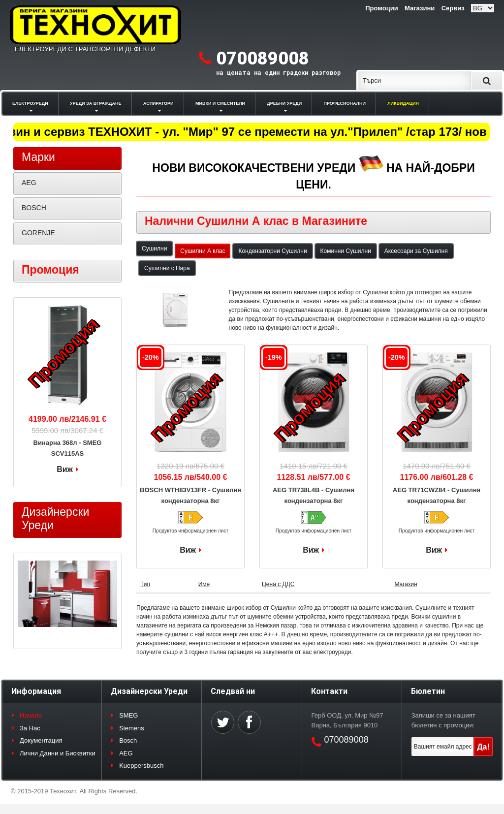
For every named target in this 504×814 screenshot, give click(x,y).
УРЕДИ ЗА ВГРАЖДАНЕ (95, 103)
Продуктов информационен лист (191, 531)
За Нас (30, 728)
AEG (29, 183)
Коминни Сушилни (346, 251)
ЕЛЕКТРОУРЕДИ (30, 103)
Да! (483, 747)
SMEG (128, 715)
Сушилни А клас (203, 251)
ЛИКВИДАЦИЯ (403, 103)
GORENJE (38, 233)
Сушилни (154, 249)
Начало (31, 715)
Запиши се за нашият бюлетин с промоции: (443, 720)
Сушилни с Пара (167, 268)
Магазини (420, 8)
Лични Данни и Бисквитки (58, 753)
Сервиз (453, 8)
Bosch (128, 740)
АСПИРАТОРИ (158, 103)
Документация (41, 740)
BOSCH (34, 208)
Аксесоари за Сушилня (416, 251)
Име (204, 584)
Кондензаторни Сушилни (272, 251)
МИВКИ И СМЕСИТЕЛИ (220, 103)
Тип (145, 584)
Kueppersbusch (141, 766)
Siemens (132, 728)
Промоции (381, 8)
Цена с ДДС (278, 584)
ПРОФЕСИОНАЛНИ (345, 103)
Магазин (406, 584)
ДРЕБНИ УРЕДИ (284, 103)
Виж (188, 550)
